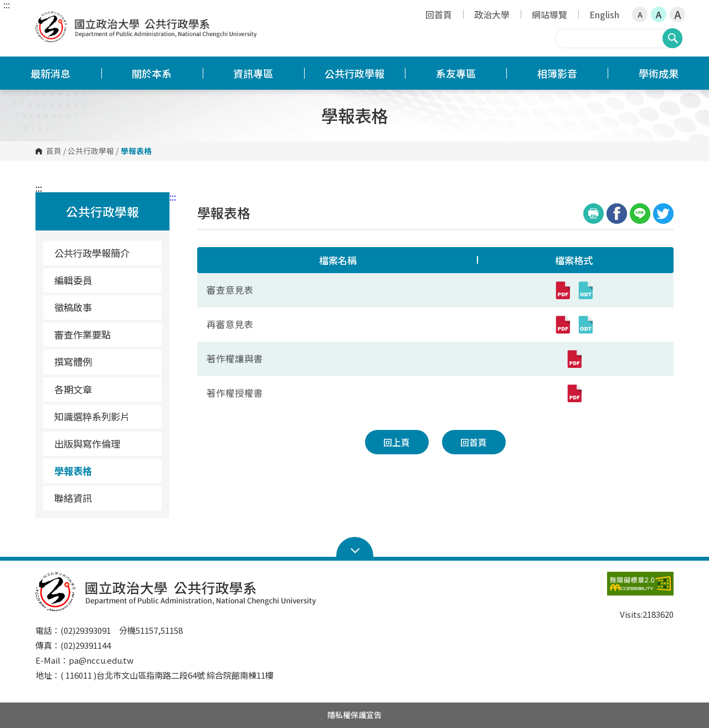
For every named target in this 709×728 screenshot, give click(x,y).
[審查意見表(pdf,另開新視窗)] (562, 290)
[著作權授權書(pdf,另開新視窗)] (574, 393)
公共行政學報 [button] (354, 73)
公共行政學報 (91, 151)
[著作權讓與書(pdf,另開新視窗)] (574, 359)
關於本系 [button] (152, 73)
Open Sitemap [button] (355, 547)
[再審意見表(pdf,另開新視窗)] (562, 325)
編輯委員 (73, 280)
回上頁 (397, 442)
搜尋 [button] (672, 38)
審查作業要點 (83, 334)
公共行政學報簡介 (92, 253)
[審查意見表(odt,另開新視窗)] (585, 290)
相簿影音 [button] (557, 73)
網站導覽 (549, 14)
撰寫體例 (73, 362)
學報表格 (73, 471)
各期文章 (73, 389)
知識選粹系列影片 (92, 416)
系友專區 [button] (456, 73)
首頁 (54, 151)
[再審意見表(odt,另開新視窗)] (585, 325)
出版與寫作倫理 (87, 444)
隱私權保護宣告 (354, 715)
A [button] (640, 14)
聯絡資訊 (73, 498)
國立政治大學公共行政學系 (47, 19)
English (604, 14)
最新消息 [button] (50, 73)
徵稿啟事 (73, 307)
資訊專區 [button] (253, 73)
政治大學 (492, 14)
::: (7, 4)
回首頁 (439, 14)
